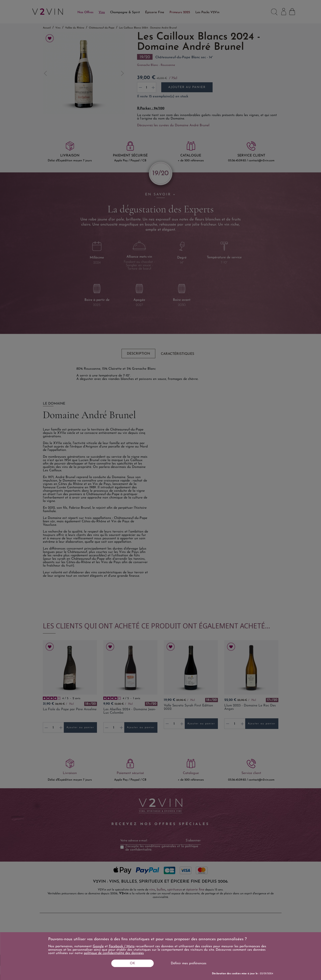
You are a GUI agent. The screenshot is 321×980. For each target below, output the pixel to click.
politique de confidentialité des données (114, 953)
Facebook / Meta (122, 946)
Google (98, 946)
